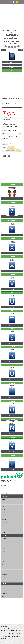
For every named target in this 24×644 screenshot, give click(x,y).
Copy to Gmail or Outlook (12, 62)
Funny (4, 548)
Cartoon (4, 519)
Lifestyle (4, 558)
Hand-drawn (5, 529)
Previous (3, 50)
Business (4, 516)
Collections (8, 30)
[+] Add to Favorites (12, 184)
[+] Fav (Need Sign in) (12, 71)
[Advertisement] (12, 17)
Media (4, 532)
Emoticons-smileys (6, 542)
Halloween (5, 594)
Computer (14, 30)
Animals (4, 503)
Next (21, 50)
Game (4, 551)
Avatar (4, 509)
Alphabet (4, 500)
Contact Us (14, 642)
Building (4, 513)
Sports (4, 578)
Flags (3, 526)
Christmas (4, 587)
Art (3, 506)
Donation (3, 480)
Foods (4, 545)
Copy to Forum (12, 68)
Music (4, 565)
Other (4, 597)
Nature (4, 568)
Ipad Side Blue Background (8, 32)
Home (2, 30)
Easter (4, 590)
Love (3, 561)
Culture (4, 538)
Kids (3, 555)
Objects (4, 571)
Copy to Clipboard (12, 199)
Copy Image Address (12, 65)
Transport (4, 581)
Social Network (6, 574)
